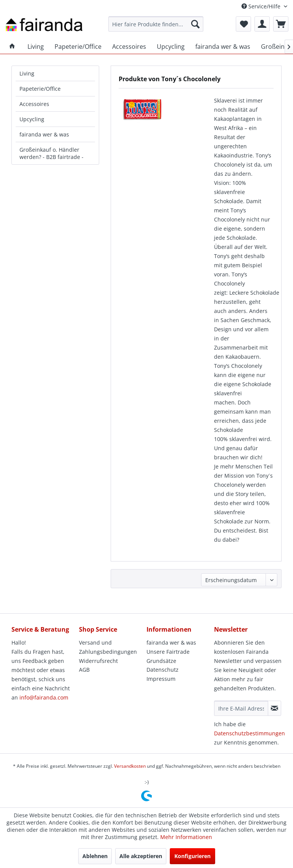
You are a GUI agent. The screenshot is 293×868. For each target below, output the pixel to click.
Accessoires (34, 104)
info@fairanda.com (44, 697)
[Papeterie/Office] (78, 47)
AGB (84, 670)
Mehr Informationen (186, 837)
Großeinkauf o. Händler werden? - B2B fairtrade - (52, 153)
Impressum (161, 679)
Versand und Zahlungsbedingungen (108, 647)
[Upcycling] (171, 47)
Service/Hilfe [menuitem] (262, 6)
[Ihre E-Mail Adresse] (241, 708)
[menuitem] (156, 24)
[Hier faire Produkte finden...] (156, 24)
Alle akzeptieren (141, 856)
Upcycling (32, 119)
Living (27, 73)
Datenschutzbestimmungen (250, 733)
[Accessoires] (129, 47)
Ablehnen (95, 856)
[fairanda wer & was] (223, 47)
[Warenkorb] (281, 24)
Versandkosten (130, 766)
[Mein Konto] (262, 24)
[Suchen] (195, 24)
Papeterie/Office (40, 89)
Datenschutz (163, 670)
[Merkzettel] (243, 24)
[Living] (36, 47)
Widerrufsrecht (98, 661)
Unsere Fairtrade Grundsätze (168, 656)
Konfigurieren (192, 856)
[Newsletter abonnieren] (274, 708)
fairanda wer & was (44, 134)
